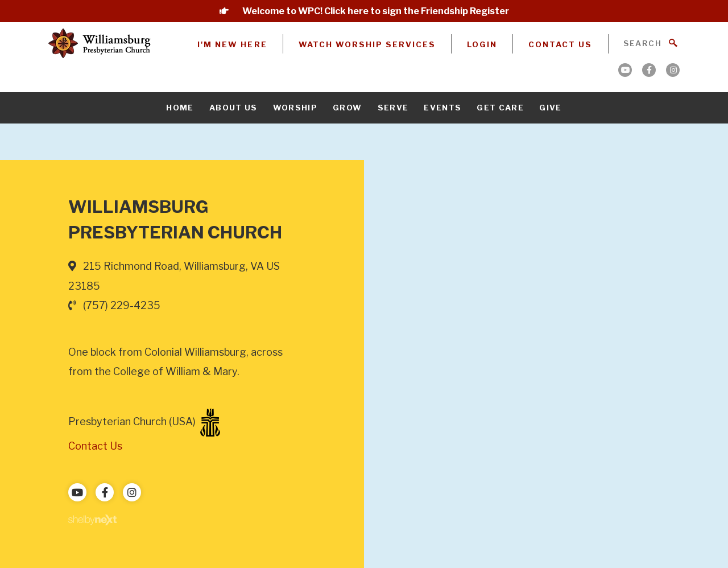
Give (550, 108)
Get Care (500, 108)
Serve (393, 108)
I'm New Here (232, 44)
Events (442, 108)
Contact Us (560, 44)
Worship (295, 108)
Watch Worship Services (367, 44)
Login (482, 44)
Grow (347, 108)
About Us (233, 108)
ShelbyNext (92, 520)
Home (180, 108)
